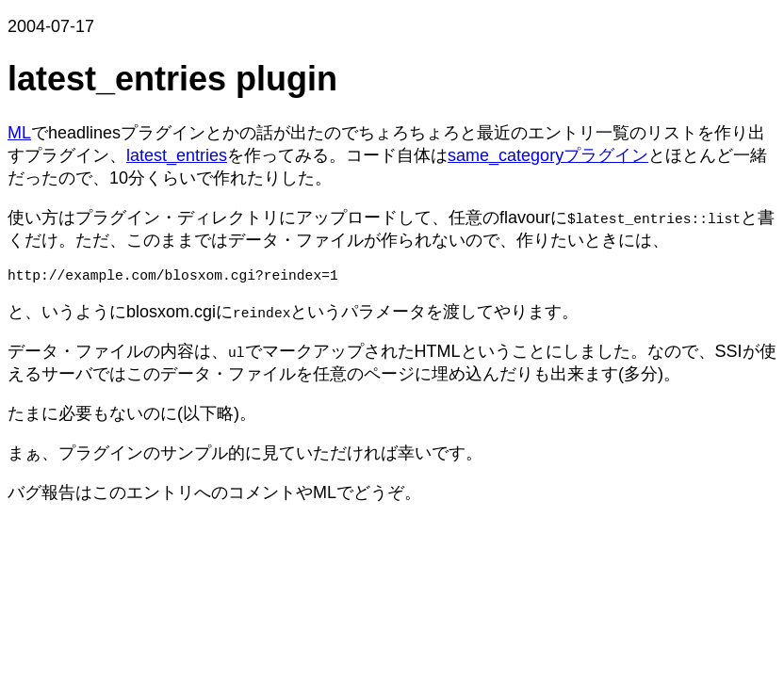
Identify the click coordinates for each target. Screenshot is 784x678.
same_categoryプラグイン (548, 155)
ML (19, 133)
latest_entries (177, 155)
